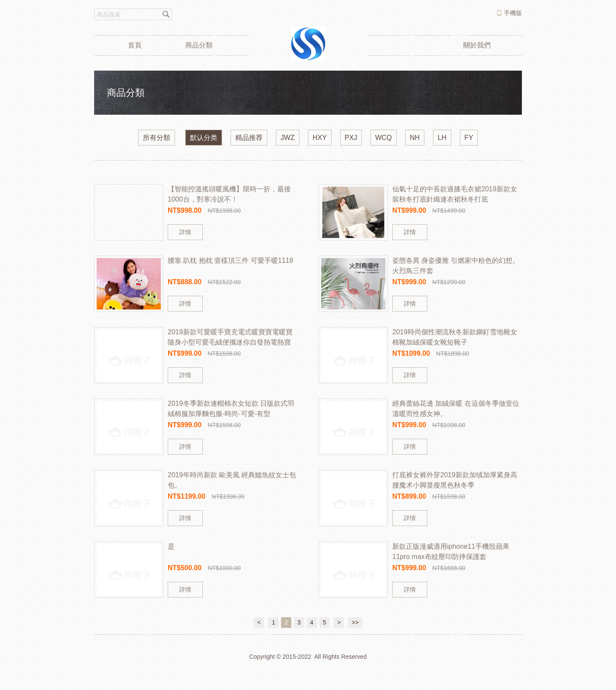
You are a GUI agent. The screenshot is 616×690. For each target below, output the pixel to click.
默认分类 (204, 138)
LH (442, 138)
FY (469, 138)
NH (415, 138)
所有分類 (157, 138)
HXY (320, 138)
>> (355, 622)
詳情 (185, 232)
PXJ (351, 138)
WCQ (384, 138)
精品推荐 (249, 138)
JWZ (288, 138)
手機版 (513, 13)
